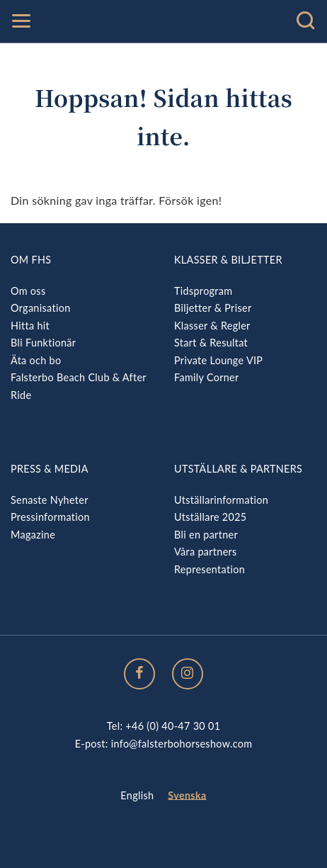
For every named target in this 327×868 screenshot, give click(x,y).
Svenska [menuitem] (187, 795)
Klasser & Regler (212, 326)
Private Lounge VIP (218, 360)
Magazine (33, 535)
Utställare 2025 (210, 517)
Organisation (41, 308)
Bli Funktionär (43, 343)
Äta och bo (36, 360)
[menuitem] (137, 796)
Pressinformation (50, 517)
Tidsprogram (203, 291)
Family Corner (207, 377)
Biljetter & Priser (213, 308)
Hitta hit (30, 326)
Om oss (28, 291)
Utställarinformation (221, 500)
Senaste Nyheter (50, 500)
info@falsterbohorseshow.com (182, 744)
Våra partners (206, 552)
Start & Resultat (211, 343)
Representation (210, 569)
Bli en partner (206, 535)
